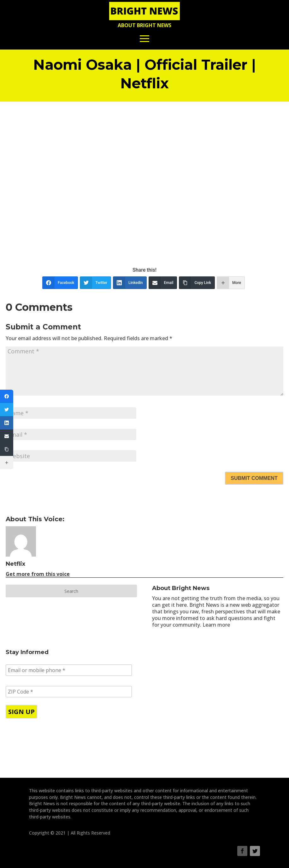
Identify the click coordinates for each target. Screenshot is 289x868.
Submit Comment (254, 478)
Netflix (15, 564)
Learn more (216, 625)
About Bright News (144, 25)
